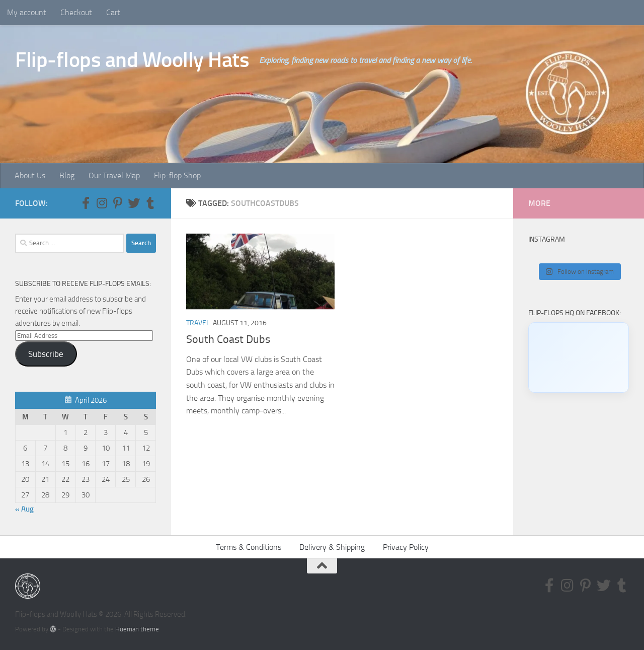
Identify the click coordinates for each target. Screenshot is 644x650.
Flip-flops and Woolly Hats (132, 60)
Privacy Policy (406, 547)
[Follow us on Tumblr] (150, 203)
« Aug (24, 509)
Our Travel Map (114, 175)
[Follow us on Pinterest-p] (118, 203)
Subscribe (46, 354)
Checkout (76, 12)
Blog (67, 175)
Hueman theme (137, 629)
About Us (30, 175)
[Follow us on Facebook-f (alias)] (86, 203)
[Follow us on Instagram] (102, 203)
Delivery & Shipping (332, 547)
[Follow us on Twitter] (134, 203)
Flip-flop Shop (177, 175)
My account (27, 12)
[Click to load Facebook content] (579, 357)
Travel (198, 323)
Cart (113, 12)
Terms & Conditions (249, 547)
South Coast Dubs (228, 339)
